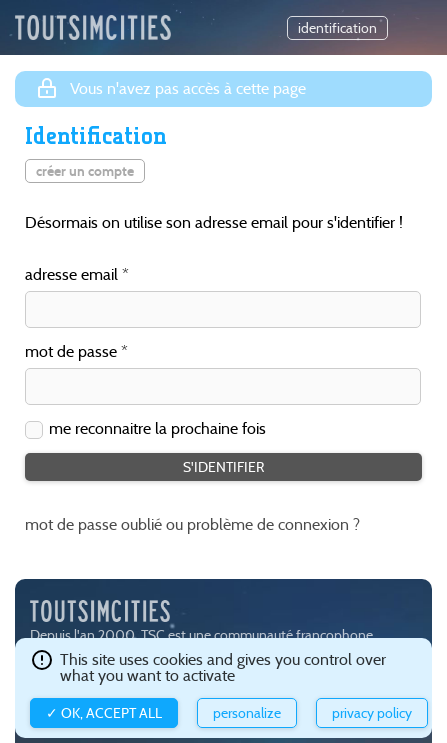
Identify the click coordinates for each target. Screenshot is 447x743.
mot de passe (71, 352)
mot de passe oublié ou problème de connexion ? (192, 524)
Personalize (247, 713)
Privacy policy (372, 713)
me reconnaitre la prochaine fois (157, 429)
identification (337, 28)
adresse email (71, 275)
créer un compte (85, 171)
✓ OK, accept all (104, 713)
